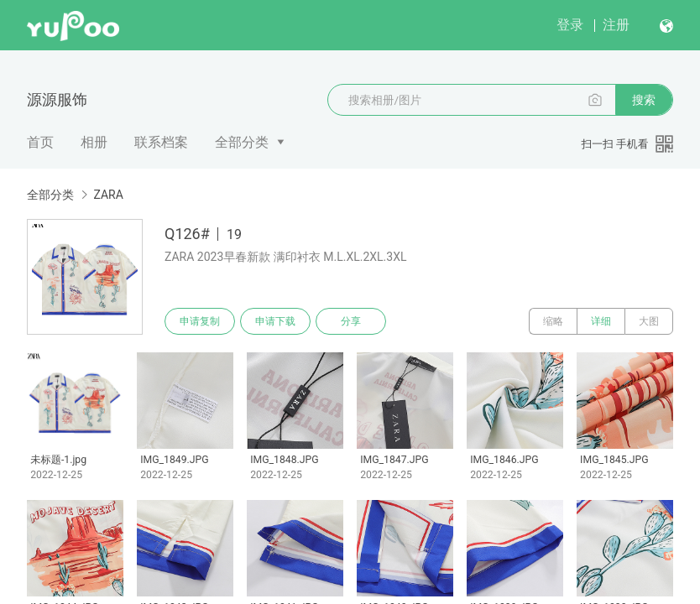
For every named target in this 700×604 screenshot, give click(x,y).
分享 (351, 321)
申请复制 (200, 321)
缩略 (553, 321)
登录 (570, 25)
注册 (616, 25)
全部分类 (242, 142)
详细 (601, 321)
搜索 (644, 100)
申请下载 (275, 321)
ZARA (108, 195)
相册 (94, 142)
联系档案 (161, 142)
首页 (40, 142)
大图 (649, 321)
